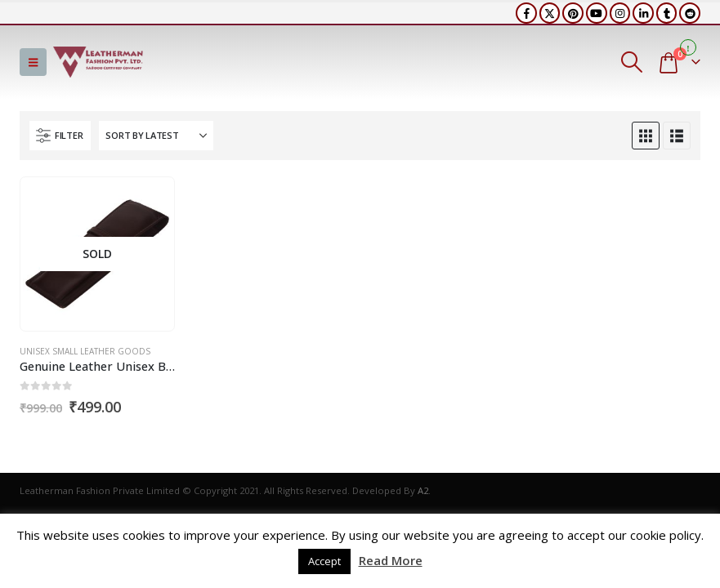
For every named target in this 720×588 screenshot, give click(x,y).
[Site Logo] (98, 62)
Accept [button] (324, 561)
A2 (423, 490)
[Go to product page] (97, 254)
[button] (33, 62)
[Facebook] (526, 13)
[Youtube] (597, 13)
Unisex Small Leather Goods (85, 351)
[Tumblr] (667, 13)
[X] (550, 13)
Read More (391, 560)
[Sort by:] (156, 136)
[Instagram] (620, 13)
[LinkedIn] (643, 13)
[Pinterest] (573, 13)
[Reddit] (690, 13)
